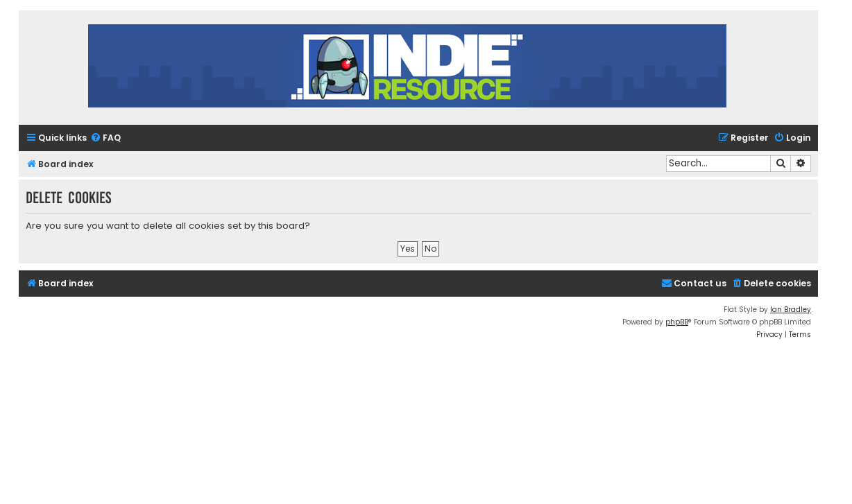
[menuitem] (105, 138)
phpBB (677, 322)
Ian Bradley (791, 310)
